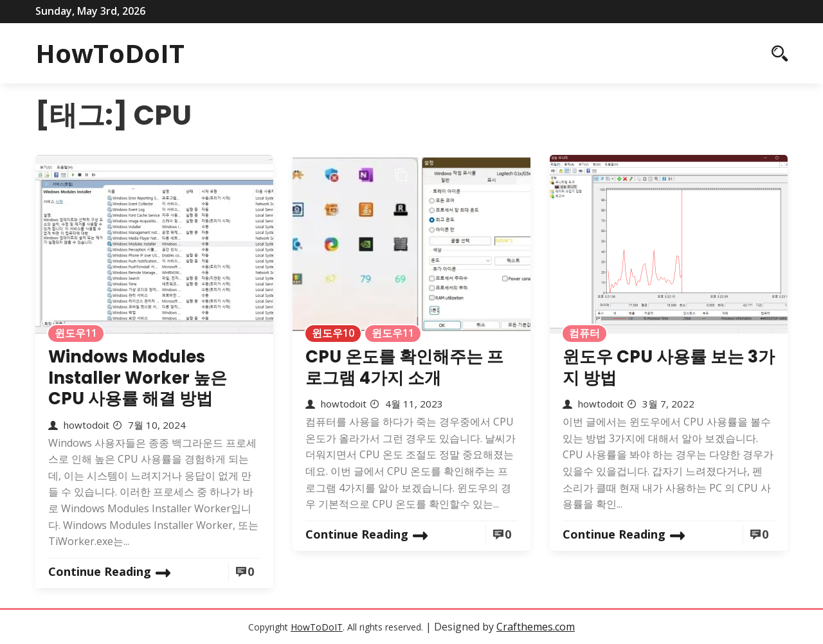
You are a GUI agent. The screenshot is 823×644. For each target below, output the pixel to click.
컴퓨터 (584, 333)
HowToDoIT (110, 53)
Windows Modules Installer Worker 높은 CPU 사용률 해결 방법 (138, 378)
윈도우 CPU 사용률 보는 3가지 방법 (669, 367)
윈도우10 (333, 333)
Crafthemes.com (536, 627)
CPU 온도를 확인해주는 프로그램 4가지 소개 (404, 367)
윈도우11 (76, 333)
